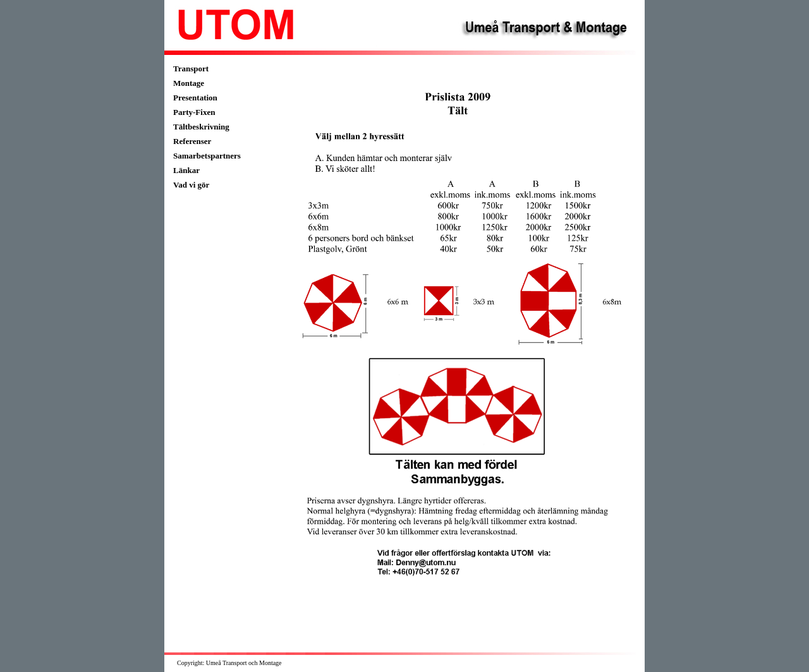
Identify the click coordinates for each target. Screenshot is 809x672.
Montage (189, 83)
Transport (191, 69)
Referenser (192, 141)
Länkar (186, 170)
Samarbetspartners (207, 156)
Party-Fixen (194, 112)
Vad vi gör (191, 185)
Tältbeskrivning (201, 127)
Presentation (195, 98)
